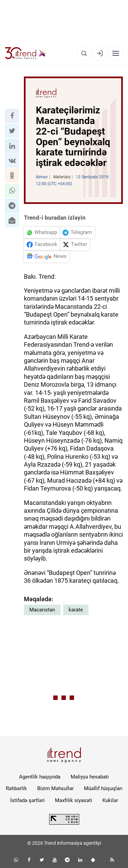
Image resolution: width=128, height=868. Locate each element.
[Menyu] (116, 53)
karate (76, 610)
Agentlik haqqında (40, 777)
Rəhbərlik (16, 788)
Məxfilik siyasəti (74, 800)
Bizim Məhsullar (55, 788)
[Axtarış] (84, 53)
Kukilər (110, 800)
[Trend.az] (25, 53)
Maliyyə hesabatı (90, 777)
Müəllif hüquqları (103, 788)
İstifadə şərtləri (27, 800)
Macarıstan (42, 610)
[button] (12, 116)
